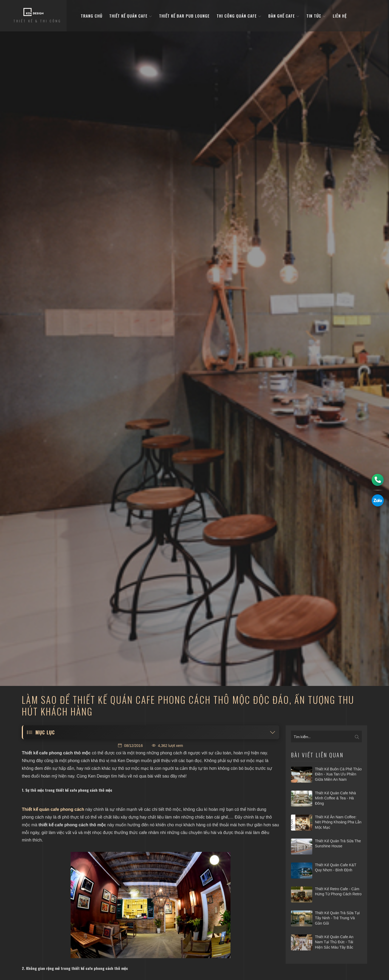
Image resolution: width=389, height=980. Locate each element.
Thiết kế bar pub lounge (184, 16)
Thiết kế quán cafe (131, 16)
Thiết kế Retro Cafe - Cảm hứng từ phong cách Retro (338, 892)
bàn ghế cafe (284, 16)
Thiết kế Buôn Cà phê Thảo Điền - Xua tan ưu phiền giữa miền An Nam (338, 774)
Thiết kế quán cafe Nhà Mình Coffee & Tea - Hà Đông (335, 798)
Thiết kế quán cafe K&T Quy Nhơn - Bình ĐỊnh (336, 868)
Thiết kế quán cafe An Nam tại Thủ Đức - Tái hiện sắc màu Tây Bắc (334, 942)
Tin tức (316, 16)
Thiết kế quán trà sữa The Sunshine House (338, 844)
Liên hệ (340, 16)
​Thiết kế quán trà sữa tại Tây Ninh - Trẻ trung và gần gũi (337, 918)
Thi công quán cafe (239, 16)
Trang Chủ (92, 16)
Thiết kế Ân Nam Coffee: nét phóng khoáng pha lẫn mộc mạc (338, 822)
